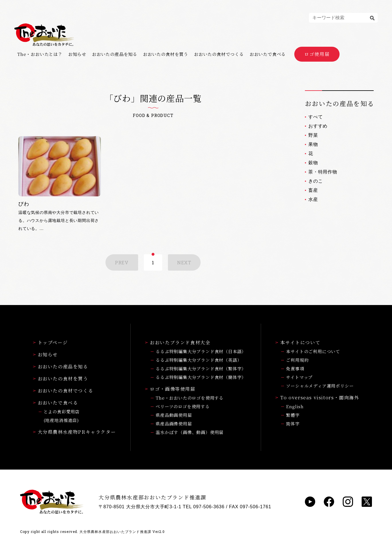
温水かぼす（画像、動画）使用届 (190, 432)
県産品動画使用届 (174, 415)
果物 (313, 144)
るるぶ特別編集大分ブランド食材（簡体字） (201, 377)
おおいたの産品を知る (115, 54)
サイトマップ (299, 377)
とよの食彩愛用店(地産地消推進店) (62, 416)
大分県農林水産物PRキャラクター (75, 432)
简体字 (293, 424)
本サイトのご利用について (313, 351)
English (295, 406)
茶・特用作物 (323, 172)
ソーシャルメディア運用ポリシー (320, 386)
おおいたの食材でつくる (219, 54)
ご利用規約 (297, 360)
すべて (315, 117)
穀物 (313, 163)
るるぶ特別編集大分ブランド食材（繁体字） (201, 369)
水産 (313, 199)
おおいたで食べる (268, 54)
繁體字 (293, 415)
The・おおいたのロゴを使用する (190, 398)
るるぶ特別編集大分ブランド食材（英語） (199, 360)
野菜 (313, 135)
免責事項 (295, 369)
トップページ (50, 342)
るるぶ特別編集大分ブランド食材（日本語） (201, 351)
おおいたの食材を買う (166, 54)
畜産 (313, 190)
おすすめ (318, 126)
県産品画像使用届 (174, 424)
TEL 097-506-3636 (204, 507)
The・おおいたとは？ (40, 54)
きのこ (315, 181)
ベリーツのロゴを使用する (183, 406)
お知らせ (77, 54)
